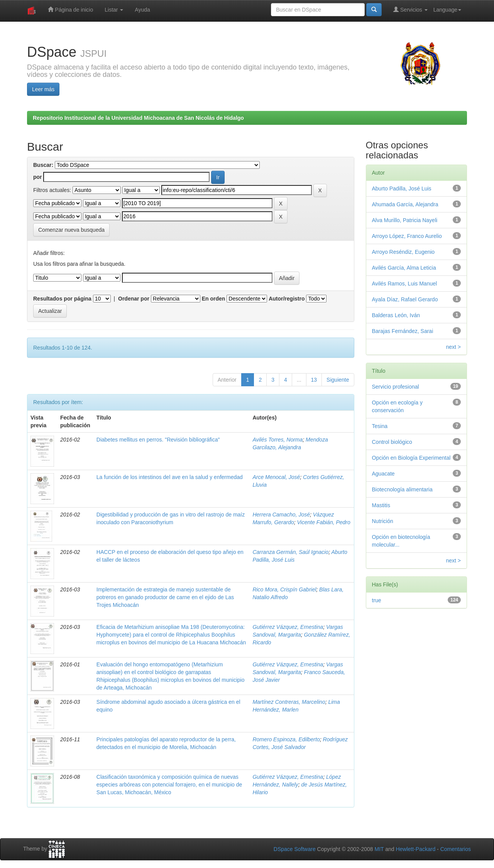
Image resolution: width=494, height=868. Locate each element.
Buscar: (43, 165)
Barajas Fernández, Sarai (403, 331)
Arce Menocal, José (276, 477)
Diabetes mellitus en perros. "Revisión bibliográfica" (158, 440)
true (377, 600)
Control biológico (392, 442)
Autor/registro (287, 299)
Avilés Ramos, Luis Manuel (405, 284)
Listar (114, 10)
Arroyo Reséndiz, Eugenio (403, 252)
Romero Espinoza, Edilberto (286, 739)
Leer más (43, 89)
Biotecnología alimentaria (402, 489)
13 (314, 380)
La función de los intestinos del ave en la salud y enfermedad (170, 477)
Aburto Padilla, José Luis (402, 189)
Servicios (410, 9)
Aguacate (383, 474)
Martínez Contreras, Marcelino (289, 702)
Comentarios (456, 849)
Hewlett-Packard (415, 849)
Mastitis (381, 505)
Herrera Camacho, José (281, 515)
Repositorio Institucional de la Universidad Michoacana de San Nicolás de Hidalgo (138, 118)
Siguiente (338, 380)
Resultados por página (62, 299)
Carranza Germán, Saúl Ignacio (290, 552)
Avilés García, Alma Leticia (404, 268)
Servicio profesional (396, 387)
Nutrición (383, 521)
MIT (379, 849)
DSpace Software (295, 849)
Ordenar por (134, 299)
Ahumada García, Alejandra (405, 204)
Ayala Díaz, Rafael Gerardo (405, 299)
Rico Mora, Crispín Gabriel (284, 589)
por (38, 177)
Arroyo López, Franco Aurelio (407, 236)
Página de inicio (70, 9)
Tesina (380, 426)
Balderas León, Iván (396, 315)
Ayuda (142, 10)
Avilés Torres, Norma (277, 440)
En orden (214, 299)
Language (447, 10)
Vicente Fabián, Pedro (324, 522)
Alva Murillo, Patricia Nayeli (405, 220)
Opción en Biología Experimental (411, 458)
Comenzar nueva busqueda (71, 230)
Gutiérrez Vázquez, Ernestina (288, 627)
